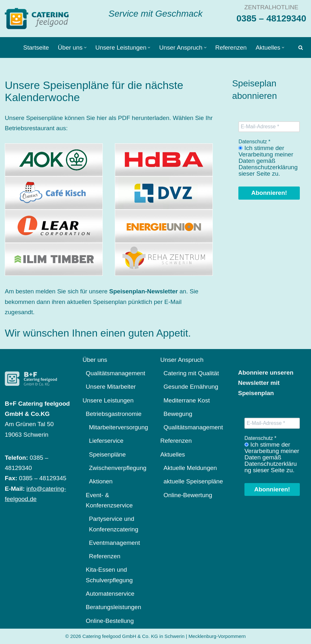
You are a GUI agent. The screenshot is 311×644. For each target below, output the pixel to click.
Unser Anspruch (182, 360)
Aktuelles (173, 454)
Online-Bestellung (110, 621)
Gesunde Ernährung (191, 387)
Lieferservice (106, 441)
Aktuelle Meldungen (190, 468)
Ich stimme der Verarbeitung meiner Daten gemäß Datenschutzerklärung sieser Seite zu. (268, 161)
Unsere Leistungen (108, 400)
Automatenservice (110, 594)
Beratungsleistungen (113, 607)
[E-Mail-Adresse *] (269, 127)
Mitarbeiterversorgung (119, 427)
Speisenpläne (107, 454)
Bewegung (178, 414)
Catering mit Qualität (191, 373)
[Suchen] (301, 48)
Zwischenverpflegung (118, 468)
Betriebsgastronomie (114, 414)
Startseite (36, 48)
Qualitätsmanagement (116, 373)
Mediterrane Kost (187, 400)
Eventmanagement (115, 543)
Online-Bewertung (188, 495)
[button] (85, 48)
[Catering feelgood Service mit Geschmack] (38, 19)
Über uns (95, 360)
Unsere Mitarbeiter (111, 387)
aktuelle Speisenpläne (193, 481)
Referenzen (231, 48)
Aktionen (101, 481)
